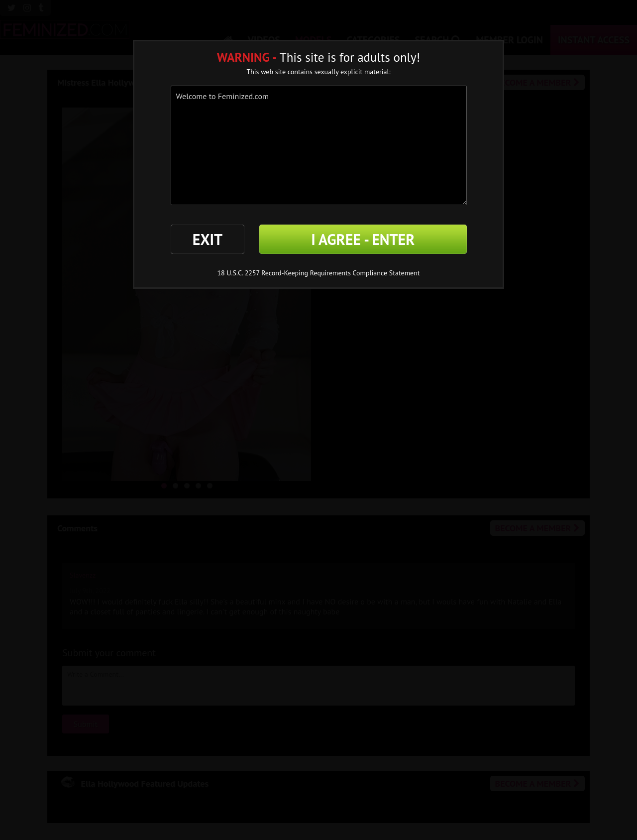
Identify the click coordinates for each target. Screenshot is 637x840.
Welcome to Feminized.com (319, 145)
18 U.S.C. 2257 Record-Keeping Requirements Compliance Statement (318, 273)
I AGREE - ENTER (363, 239)
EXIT (208, 239)
